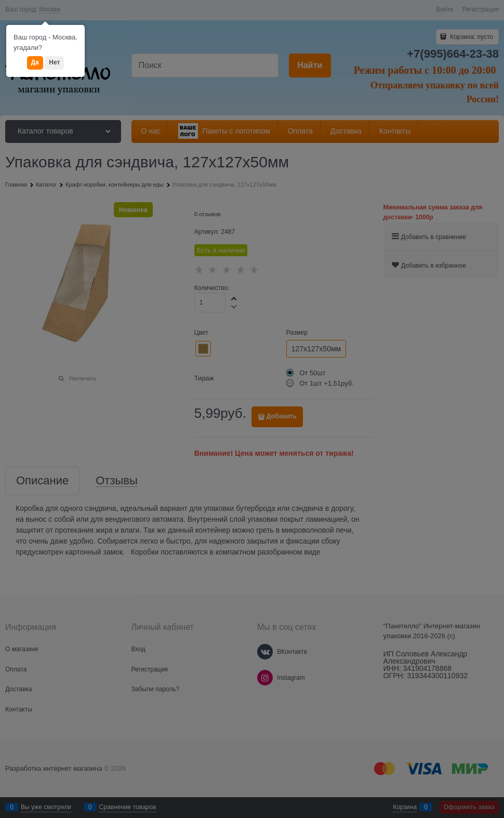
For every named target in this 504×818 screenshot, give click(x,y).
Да (35, 62)
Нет (54, 62)
